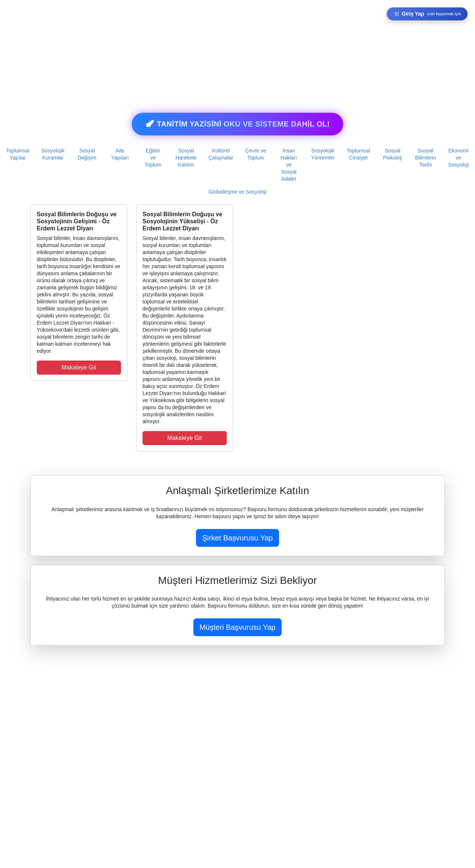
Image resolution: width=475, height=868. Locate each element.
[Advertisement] (223, 52)
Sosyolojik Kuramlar (53, 154)
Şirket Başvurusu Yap (237, 538)
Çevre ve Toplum (256, 154)
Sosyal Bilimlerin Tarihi (425, 158)
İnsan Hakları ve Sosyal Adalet (289, 165)
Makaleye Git (79, 367)
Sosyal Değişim (87, 154)
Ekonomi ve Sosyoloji (459, 158)
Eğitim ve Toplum (153, 158)
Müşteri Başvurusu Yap (238, 627)
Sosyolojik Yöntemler (323, 154)
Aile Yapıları (120, 154)
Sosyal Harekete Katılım (186, 158)
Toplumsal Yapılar (18, 154)
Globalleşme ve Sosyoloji (237, 192)
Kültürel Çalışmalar (221, 154)
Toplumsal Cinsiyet (358, 154)
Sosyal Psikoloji (392, 154)
